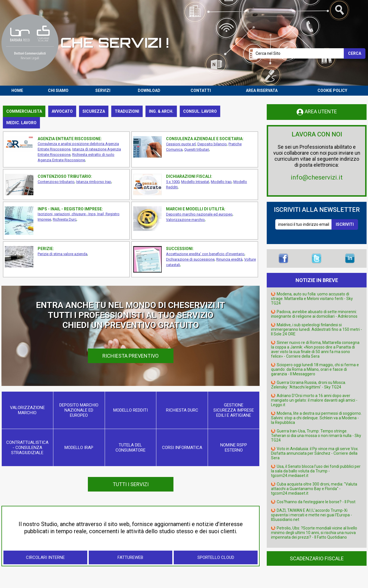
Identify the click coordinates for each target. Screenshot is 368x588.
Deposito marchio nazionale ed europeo (199, 214)
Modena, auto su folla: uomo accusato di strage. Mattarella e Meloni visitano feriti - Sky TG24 (312, 299)
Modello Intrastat (195, 182)
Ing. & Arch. (161, 111)
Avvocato (62, 111)
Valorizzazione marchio (185, 220)
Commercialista (24, 111)
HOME (17, 90)
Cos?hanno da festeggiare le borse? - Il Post (316, 502)
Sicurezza (94, 111)
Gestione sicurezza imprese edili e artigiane (234, 410)
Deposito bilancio (212, 144)
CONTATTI (201, 90)
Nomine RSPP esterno (234, 448)
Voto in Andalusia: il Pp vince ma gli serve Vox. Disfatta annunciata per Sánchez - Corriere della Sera (315, 453)
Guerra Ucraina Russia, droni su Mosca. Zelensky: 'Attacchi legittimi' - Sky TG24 (309, 385)
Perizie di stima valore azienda (62, 254)
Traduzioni (127, 111)
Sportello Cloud (216, 557)
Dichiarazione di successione (190, 259)
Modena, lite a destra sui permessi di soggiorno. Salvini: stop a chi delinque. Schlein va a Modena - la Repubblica (316, 418)
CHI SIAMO (58, 90)
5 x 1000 (173, 182)
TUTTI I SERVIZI (131, 484)
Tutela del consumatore (131, 448)
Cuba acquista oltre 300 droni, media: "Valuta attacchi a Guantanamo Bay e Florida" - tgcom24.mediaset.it (314, 489)
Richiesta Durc (65, 219)
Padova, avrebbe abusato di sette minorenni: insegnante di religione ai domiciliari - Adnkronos (314, 314)
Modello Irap (221, 182)
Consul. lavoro (200, 111)
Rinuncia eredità (229, 259)
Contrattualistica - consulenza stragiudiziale (27, 448)
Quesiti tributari (197, 149)
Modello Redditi (131, 410)
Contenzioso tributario (56, 182)
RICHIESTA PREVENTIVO (131, 356)
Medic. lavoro (21, 123)
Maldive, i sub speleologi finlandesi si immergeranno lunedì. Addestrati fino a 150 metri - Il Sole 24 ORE (317, 329)
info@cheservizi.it (317, 177)
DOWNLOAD (149, 90)
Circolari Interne (45, 557)
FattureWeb (130, 557)
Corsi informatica (182, 448)
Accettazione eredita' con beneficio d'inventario (205, 254)
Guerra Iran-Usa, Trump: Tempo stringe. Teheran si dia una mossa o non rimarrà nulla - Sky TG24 (316, 436)
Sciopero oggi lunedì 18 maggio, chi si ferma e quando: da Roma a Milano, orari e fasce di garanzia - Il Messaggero (315, 369)
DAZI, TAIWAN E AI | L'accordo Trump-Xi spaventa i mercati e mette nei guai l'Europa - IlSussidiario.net (312, 515)
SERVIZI (103, 90)
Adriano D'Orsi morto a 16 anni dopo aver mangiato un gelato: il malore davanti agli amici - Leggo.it (314, 400)
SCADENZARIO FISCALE (317, 558)
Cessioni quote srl (181, 144)
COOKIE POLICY (332, 90)
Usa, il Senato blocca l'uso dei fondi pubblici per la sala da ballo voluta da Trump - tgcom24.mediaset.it (316, 471)
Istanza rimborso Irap (94, 182)
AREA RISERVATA (262, 90)
